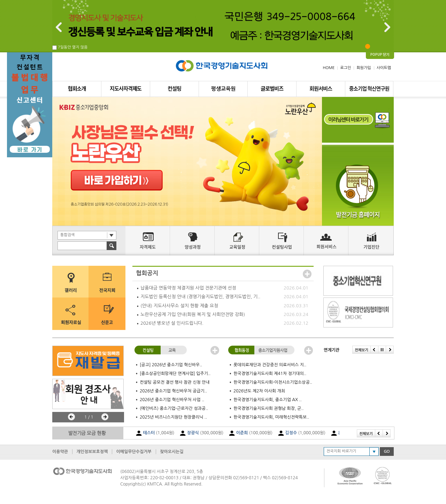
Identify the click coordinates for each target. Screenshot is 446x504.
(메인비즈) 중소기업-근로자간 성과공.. (174, 408)
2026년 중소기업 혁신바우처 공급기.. (173, 391)
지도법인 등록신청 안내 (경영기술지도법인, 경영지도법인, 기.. (200, 297)
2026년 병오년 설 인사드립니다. (172, 323)
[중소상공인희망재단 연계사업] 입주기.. (175, 374)
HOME (329, 68)
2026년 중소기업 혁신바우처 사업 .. (172, 400)
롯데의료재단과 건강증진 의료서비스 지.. (270, 365)
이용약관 (60, 452)
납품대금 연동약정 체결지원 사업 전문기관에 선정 (188, 288)
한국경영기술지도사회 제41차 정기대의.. (270, 374)
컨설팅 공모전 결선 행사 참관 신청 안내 (175, 382)
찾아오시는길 (172, 452)
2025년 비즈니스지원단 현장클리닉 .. (173, 417)
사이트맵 (384, 68)
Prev (71, 417)
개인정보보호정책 (92, 452)
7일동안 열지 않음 (73, 47)
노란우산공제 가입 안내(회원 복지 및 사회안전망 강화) (193, 314)
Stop (63, 417)
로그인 (345, 68)
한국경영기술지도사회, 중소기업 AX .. (268, 400)
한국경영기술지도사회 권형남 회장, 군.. (268, 408)
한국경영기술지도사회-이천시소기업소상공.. (273, 382)
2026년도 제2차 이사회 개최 (259, 391)
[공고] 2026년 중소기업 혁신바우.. (171, 365)
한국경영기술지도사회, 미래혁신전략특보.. (271, 417)
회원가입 (364, 68)
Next (105, 417)
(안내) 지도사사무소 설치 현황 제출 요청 (179, 306)
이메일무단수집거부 (134, 452)
